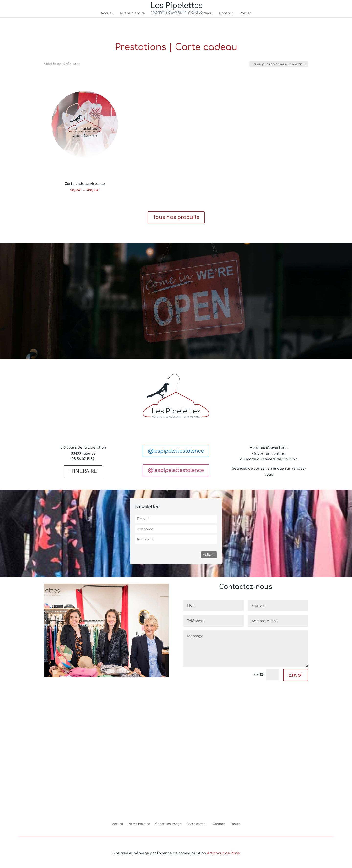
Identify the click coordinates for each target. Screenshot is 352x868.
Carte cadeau (200, 13)
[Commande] (279, 64)
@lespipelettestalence (176, 451)
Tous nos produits (176, 217)
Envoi (296, 675)
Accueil (107, 13)
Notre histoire (132, 13)
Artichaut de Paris (223, 853)
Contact (226, 13)
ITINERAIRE (83, 471)
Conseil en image (167, 13)
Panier (245, 13)
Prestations (141, 47)
